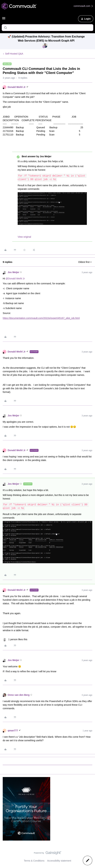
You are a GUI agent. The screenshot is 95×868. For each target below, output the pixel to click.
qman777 (13, 731)
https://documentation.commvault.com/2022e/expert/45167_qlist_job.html (41, 318)
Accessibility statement (59, 861)
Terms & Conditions (34, 861)
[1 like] (15, 639)
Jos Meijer (13, 272)
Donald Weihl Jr (17, 87)
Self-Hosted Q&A (14, 54)
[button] (4, 19)
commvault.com (83, 6)
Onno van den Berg (19, 695)
